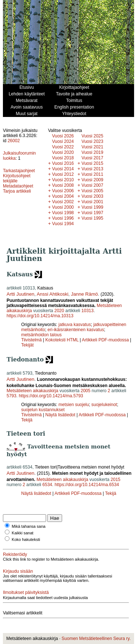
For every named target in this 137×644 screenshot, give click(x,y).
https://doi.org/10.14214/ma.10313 (40, 316)
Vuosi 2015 (92, 163)
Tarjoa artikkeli (17, 191)
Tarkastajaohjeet (19, 171)
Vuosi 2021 (92, 147)
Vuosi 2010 (63, 180)
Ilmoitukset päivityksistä (26, 592)
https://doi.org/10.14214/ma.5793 (51, 396)
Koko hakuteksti (26, 539)
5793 (12, 396)
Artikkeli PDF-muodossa (105, 340)
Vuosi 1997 (92, 213)
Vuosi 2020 (63, 152)
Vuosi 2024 (63, 141)
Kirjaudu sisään (18, 571)
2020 (59, 311)
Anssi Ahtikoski (52, 294)
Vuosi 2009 (92, 180)
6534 (47, 485)
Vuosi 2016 (63, 163)
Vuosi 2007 (92, 185)
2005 (86, 391)
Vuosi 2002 (63, 202)
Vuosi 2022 (63, 147)
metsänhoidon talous (41, 335)
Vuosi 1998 (63, 213)
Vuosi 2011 (92, 174)
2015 (116, 480)
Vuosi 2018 (63, 158)
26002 (14, 141)
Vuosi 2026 (63, 136)
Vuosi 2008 (63, 185)
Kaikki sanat (22, 533)
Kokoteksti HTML (62, 340)
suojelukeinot (104, 405)
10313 (87, 311)
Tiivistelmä (31, 340)
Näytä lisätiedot (61, 415)
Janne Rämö (84, 294)
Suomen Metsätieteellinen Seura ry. (96, 639)
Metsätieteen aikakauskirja (32, 391)
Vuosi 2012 (63, 174)
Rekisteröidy (15, 554)
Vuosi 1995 (92, 218)
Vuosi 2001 (92, 202)
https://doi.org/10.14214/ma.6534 (87, 485)
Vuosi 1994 (63, 224)
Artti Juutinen (20, 294)
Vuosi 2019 (92, 152)
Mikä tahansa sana (28, 526)
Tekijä (27, 420)
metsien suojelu (74, 405)
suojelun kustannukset (43, 410)
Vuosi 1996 (63, 218)
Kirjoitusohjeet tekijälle (17, 178)
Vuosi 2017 (92, 158)
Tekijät (27, 345)
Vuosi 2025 (92, 136)
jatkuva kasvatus (75, 325)
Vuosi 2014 (63, 169)
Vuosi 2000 (63, 207)
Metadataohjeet (18, 186)
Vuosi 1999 (92, 207)
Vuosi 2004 (63, 196)
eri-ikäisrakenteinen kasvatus (76, 330)
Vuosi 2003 (92, 196)
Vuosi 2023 (92, 141)
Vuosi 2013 (92, 169)
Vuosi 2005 (92, 191)
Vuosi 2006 (63, 191)
